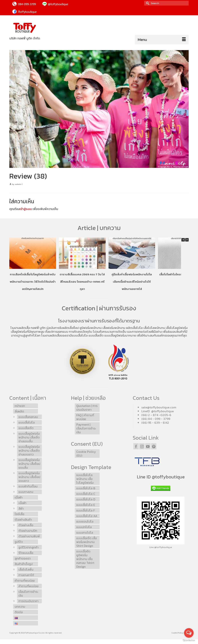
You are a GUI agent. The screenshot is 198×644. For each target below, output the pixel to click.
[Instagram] (142, 446)
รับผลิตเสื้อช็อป (69, 328)
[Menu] (162, 40)
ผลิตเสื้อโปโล (134, 328)
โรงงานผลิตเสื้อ (20, 328)
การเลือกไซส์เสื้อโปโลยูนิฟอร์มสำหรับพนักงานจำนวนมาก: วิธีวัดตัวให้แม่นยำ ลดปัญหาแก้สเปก (33, 282)
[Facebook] (136, 446)
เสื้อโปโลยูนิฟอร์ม (177, 328)
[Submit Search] (147, 3)
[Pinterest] (154, 446)
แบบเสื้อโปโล (80, 335)
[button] (187, 240)
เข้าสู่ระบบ (26, 209)
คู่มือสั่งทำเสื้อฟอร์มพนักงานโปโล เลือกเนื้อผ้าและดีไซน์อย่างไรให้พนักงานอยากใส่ (132, 282)
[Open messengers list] (189, 633)
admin (18, 184)
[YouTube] (148, 446)
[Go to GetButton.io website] (189, 640)
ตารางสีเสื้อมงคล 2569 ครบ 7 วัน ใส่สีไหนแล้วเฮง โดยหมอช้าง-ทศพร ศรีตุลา (82, 282)
